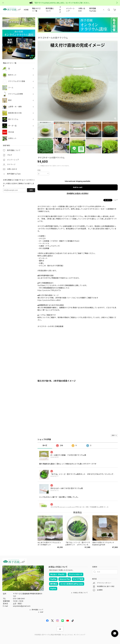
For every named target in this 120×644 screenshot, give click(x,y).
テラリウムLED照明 (16, 94)
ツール (11, 88)
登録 (31, 190)
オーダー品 (12, 126)
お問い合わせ (82, 10)
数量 (39, 170)
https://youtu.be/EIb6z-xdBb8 (49, 300)
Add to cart (78, 187)
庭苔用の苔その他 (15, 113)
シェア (115, 200)
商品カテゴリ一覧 (36, 10)
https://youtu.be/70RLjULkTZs (49, 290)
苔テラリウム (13, 119)
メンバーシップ (70, 10)
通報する (114, 435)
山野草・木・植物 (15, 107)
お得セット (12, 138)
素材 (10, 100)
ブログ (60, 10)
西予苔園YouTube (93, 10)
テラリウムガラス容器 (17, 81)
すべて (45, 446)
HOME (26, 10)
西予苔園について (50, 10)
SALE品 (11, 132)
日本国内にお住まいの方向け (78, 193)
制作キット (12, 75)
